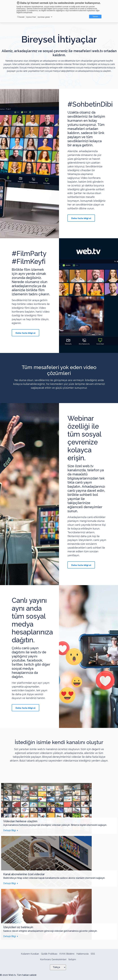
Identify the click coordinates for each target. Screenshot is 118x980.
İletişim (72, 959)
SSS (93, 954)
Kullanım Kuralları (30, 954)
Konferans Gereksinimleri (53, 959)
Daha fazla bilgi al (81, 218)
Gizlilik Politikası (49, 954)
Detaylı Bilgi (9, 830)
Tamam (95, 17)
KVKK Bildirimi (67, 954)
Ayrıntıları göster (44, 17)
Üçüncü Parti (31, 17)
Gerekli (21, 17)
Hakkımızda (82, 954)
